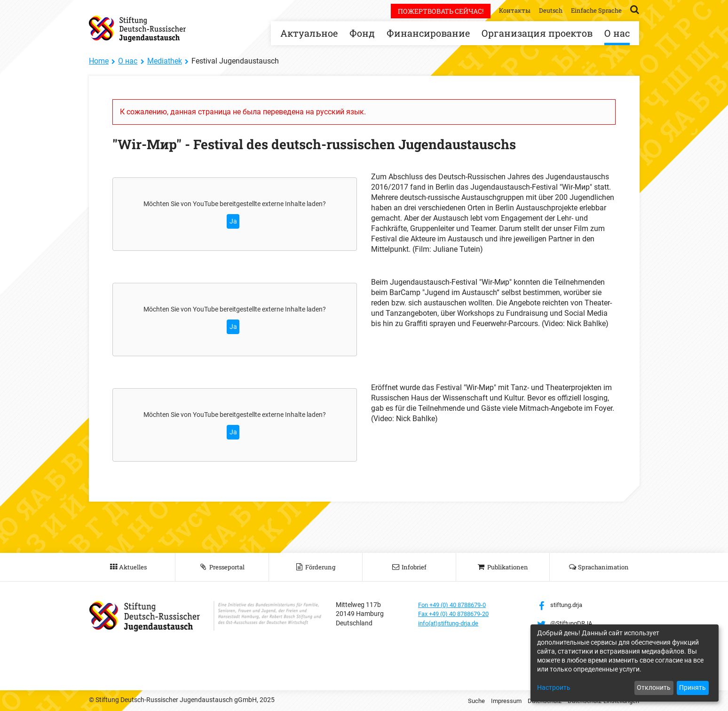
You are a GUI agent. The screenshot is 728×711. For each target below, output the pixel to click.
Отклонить (654, 687)
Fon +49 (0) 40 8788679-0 (456, 605)
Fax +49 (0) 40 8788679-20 (458, 614)
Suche (464, 701)
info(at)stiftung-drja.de (452, 623)
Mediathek (165, 61)
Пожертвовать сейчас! (434, 11)
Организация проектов (537, 33)
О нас (617, 33)
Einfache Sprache (595, 10)
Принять (692, 687)
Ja (233, 221)
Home (99, 61)
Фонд (362, 33)
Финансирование (428, 33)
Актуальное (309, 33)
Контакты (509, 10)
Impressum (495, 701)
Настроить (554, 687)
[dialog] (625, 663)
